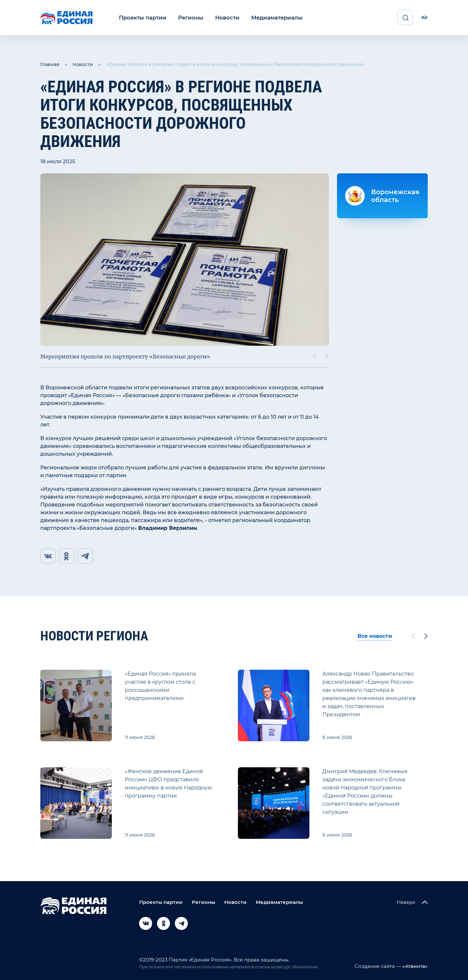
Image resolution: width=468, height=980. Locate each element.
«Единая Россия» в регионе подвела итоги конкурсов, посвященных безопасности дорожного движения (235, 64)
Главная (50, 64)
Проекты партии (142, 17)
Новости (224, 17)
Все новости (375, 636)
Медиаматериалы (272, 17)
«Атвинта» (414, 966)
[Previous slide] (314, 356)
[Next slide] (327, 356)
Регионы (189, 17)
